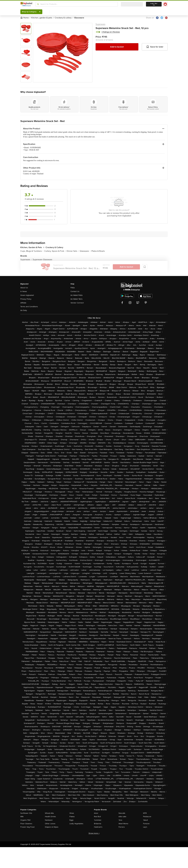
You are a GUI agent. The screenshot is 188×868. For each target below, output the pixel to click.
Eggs (71, 820)
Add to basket (117, 47)
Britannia (98, 824)
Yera (120, 820)
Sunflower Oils (26, 813)
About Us (24, 288)
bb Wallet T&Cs (77, 299)
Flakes (72, 817)
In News (24, 291)
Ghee (72, 813)
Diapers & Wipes (52, 827)
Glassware (85, 251)
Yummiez (98, 820)
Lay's (145, 827)
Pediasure (147, 817)
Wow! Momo (123, 824)
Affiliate (23, 303)
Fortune (146, 824)
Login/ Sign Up (154, 4)
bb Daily (24, 310)
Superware (100, 24)
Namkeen (49, 820)
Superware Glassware (42, 260)
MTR (145, 813)
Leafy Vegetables (76, 824)
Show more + (94, 833)
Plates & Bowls (98, 251)
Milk (22, 817)
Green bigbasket (27, 295)
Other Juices (50, 824)
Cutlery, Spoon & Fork (55, 251)
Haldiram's (98, 827)
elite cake (122, 817)
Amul (96, 813)
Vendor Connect (77, 303)
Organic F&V (25, 820)
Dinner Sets (73, 251)
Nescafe (122, 813)
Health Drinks (50, 817)
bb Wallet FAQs (77, 295)
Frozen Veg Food (27, 827)
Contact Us (75, 291)
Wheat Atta (49, 813)
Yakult (145, 820)
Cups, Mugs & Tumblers (32, 251)
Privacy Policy (26, 299)
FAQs (73, 288)
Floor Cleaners (26, 824)
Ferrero (122, 827)
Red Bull (97, 817)
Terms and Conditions (29, 307)
